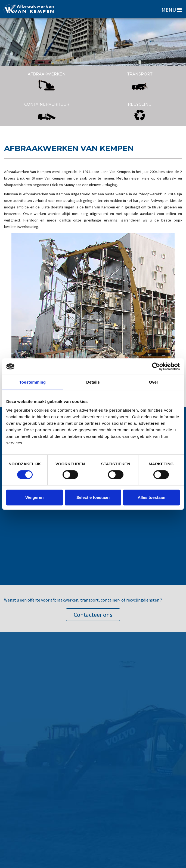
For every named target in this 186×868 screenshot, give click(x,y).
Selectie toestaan (93, 497)
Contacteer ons (93, 615)
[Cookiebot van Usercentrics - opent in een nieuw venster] (156, 366)
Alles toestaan (151, 497)
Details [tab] (93, 382)
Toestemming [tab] (33, 382)
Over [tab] (154, 382)
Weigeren (34, 497)
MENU (172, 10)
